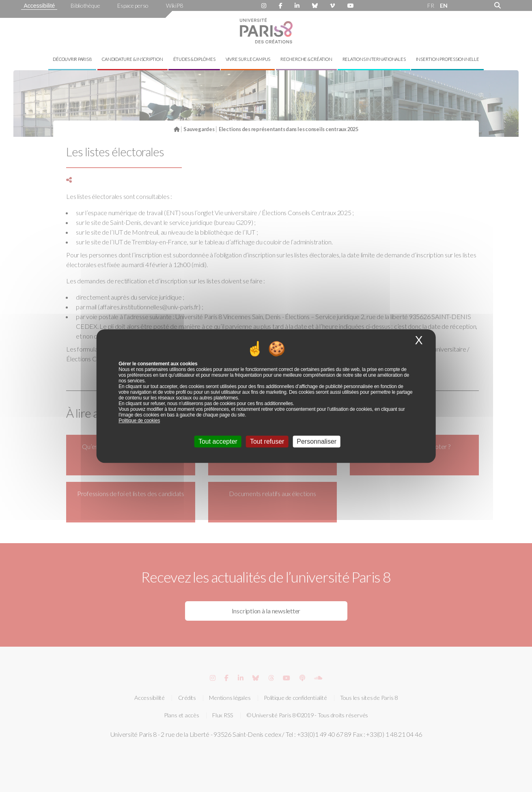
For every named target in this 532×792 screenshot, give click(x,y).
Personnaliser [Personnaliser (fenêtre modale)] (317, 441)
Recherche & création (306, 59)
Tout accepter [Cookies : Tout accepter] (218, 441)
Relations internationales (374, 59)
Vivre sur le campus (248, 59)
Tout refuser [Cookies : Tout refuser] (267, 441)
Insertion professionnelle (448, 59)
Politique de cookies (139, 421)
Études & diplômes (194, 59)
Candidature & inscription (132, 59)
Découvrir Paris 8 (72, 59)
